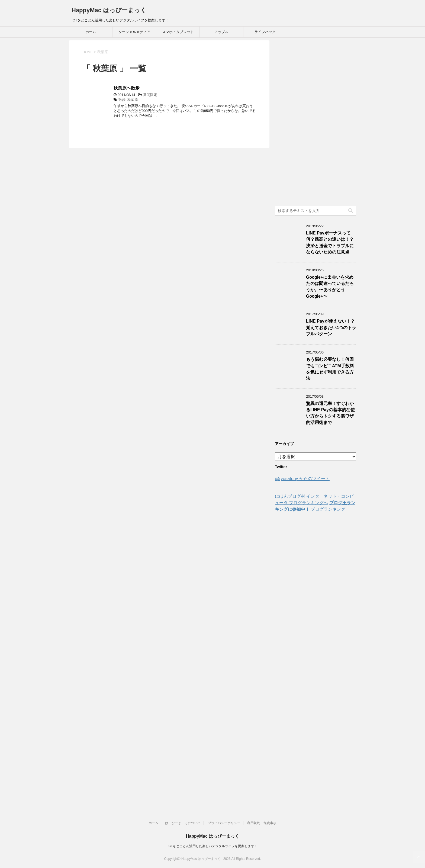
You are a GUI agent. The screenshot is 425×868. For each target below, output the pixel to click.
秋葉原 (133, 100)
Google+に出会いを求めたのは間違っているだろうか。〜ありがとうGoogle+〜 (330, 287)
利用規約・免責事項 (262, 823)
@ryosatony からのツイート (302, 479)
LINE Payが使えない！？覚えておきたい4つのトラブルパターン (331, 327)
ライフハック (265, 32)
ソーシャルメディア (134, 32)
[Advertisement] (315, 122)
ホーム (91, 32)
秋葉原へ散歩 (127, 88)
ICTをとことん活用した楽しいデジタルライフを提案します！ (212, 846)
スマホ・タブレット (178, 32)
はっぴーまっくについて (183, 823)
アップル (221, 32)
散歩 (122, 100)
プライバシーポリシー (224, 823)
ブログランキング (328, 509)
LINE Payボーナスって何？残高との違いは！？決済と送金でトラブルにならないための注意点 (330, 242)
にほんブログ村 (290, 496)
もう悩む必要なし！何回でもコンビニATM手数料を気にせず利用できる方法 (330, 369)
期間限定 (150, 95)
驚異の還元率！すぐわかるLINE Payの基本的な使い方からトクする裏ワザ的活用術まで (330, 413)
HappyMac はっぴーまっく (109, 10)
